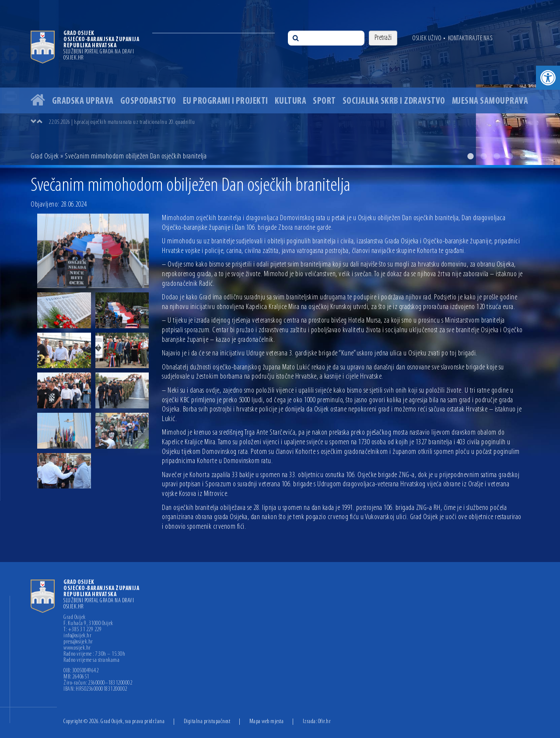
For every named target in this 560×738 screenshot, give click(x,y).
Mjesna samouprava (490, 101)
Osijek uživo (427, 39)
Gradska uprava (83, 101)
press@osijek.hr (78, 642)
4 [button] (510, 156)
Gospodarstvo (148, 101)
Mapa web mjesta (267, 722)
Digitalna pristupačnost (207, 722)
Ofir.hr (325, 722)
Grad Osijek (45, 156)
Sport (324, 101)
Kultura (291, 101)
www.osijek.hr (77, 648)
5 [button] (523, 156)
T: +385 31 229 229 (82, 630)
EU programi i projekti (226, 101)
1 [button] (470, 156)
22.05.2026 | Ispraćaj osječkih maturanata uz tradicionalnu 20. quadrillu (122, 122)
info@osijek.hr (77, 636)
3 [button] (497, 156)
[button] (548, 78)
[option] (280, 83)
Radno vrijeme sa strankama (91, 661)
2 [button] (483, 156)
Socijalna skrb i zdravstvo (394, 101)
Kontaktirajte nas (470, 39)
